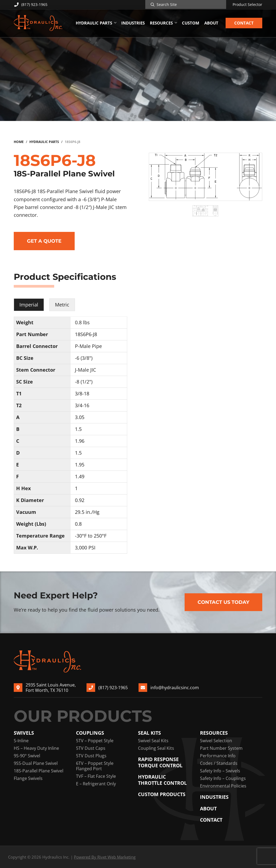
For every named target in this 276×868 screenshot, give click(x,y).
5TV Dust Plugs (91, 756)
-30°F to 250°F (91, 536)
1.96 (80, 441)
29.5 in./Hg (87, 512)
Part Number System (221, 748)
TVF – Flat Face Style (96, 776)
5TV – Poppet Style (95, 741)
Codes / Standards (219, 763)
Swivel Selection (216, 741)
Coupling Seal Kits (156, 748)
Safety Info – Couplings (223, 778)
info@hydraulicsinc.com (175, 688)
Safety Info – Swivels (220, 771)
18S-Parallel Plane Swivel (39, 771)
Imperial (29, 305)
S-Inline (21, 741)
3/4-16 (82, 405)
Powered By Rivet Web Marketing (105, 857)
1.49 (80, 476)
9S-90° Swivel (27, 756)
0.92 (80, 500)
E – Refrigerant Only (96, 784)
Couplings (90, 733)
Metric (62, 305)
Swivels (24, 733)
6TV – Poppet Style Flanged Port (95, 766)
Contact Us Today (223, 602)
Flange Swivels (28, 778)
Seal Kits (149, 733)
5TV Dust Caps (91, 748)
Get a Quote (44, 241)
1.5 (78, 429)
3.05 (80, 417)
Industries (214, 797)
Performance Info (218, 756)
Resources (214, 733)
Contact (211, 820)
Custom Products (162, 794)
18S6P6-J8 (86, 334)
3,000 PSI (85, 548)
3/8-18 (82, 393)
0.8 (78, 524)
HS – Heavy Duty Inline (36, 748)
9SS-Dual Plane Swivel (36, 763)
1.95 (80, 465)
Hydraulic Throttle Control (162, 780)
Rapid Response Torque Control (160, 762)
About (208, 809)
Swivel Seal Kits (153, 741)
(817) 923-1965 (31, 4)
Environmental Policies (223, 786)
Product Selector (247, 5)
